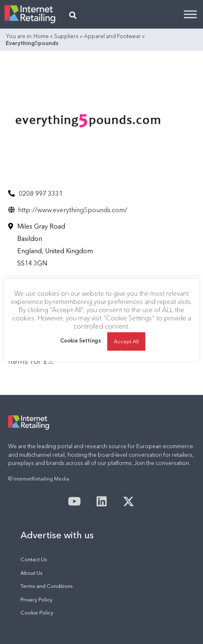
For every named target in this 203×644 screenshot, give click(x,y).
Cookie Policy (37, 613)
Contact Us (34, 559)
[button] (73, 15)
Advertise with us (57, 535)
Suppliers (66, 36)
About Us (32, 573)
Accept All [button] (126, 341)
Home (41, 36)
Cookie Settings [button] (81, 340)
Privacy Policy (36, 600)
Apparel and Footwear (112, 36)
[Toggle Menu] (190, 14)
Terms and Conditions (47, 586)
